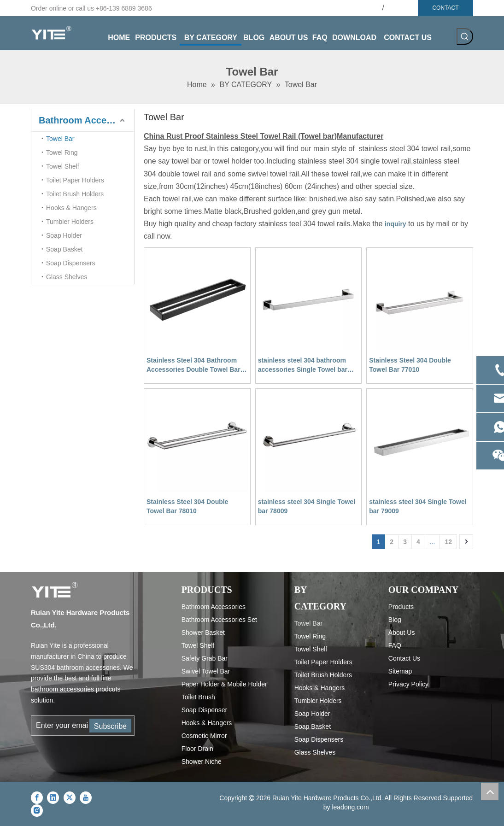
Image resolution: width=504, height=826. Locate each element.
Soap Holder (64, 235)
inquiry (396, 224)
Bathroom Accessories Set (219, 620)
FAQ (395, 645)
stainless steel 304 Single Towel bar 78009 (307, 506)
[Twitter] (70, 797)
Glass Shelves (67, 277)
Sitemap (400, 671)
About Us (402, 633)
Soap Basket (64, 249)
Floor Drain (197, 749)
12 (448, 542)
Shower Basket (203, 633)
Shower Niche (202, 762)
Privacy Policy (408, 684)
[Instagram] (37, 810)
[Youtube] (86, 797)
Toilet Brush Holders (75, 194)
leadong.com (350, 807)
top (490, 791)
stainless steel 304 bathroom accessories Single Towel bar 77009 (303, 365)
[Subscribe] (110, 726)
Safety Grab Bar (205, 658)
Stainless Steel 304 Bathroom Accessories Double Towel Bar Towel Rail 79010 (193, 365)
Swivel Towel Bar (206, 671)
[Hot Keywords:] (465, 36)
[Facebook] (37, 797)
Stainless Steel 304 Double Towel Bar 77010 (410, 365)
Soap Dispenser (205, 710)
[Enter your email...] (60, 726)
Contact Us (404, 658)
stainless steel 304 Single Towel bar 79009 (418, 506)
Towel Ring (62, 152)
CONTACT (445, 8)
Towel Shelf (63, 166)
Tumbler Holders (70, 222)
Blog (395, 620)
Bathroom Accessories (86, 120)
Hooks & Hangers (71, 208)
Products (401, 607)
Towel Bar (60, 139)
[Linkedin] (53, 797)
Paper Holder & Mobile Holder (224, 684)
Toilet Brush (198, 697)
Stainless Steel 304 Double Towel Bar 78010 (187, 506)
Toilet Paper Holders (75, 180)
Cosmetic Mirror (204, 736)
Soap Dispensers (71, 263)
